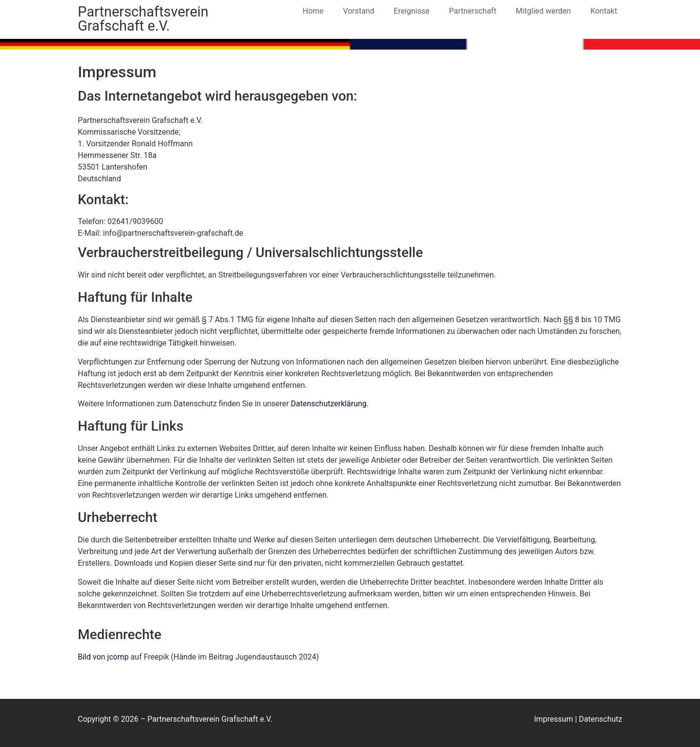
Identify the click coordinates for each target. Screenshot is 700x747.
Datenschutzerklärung (329, 404)
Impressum (553, 719)
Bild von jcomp (103, 657)
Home (313, 11)
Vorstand (359, 11)
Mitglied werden (543, 11)
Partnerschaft (472, 11)
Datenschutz (601, 719)
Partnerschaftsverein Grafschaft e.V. (143, 19)
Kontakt (604, 11)
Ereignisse (411, 11)
